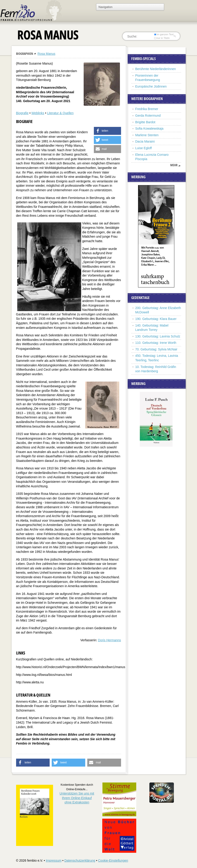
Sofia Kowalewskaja (150, 128)
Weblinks (38, 113)
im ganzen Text (164, 34)
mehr (174, 165)
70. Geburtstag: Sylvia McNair (156, 349)
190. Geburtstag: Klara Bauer (156, 319)
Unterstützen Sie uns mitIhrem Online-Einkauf (77, 798)
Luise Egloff (144, 148)
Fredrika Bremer (147, 109)
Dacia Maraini (145, 141)
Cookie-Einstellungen (113, 860)
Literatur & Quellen (60, 113)
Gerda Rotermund (148, 116)
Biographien (25, 54)
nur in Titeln (162, 38)
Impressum (54, 860)
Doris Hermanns (109, 640)
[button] (107, 131)
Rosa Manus (46, 54)
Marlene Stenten (147, 135)
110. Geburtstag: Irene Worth (156, 343)
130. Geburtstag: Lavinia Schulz (158, 336)
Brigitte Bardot (145, 122)
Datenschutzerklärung (80, 860)
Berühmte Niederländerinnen (156, 69)
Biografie (22, 113)
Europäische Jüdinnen (151, 86)
